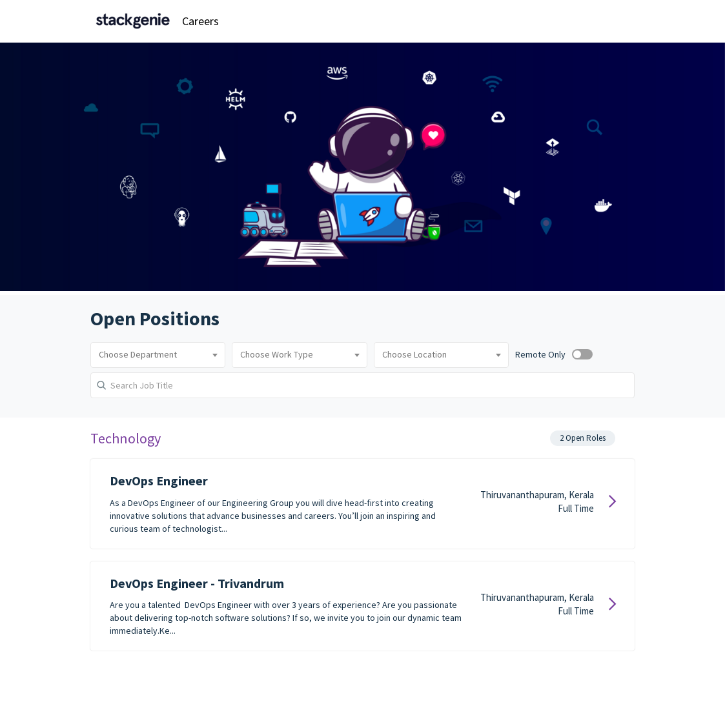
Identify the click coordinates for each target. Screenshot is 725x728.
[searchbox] (158, 355)
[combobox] (158, 355)
